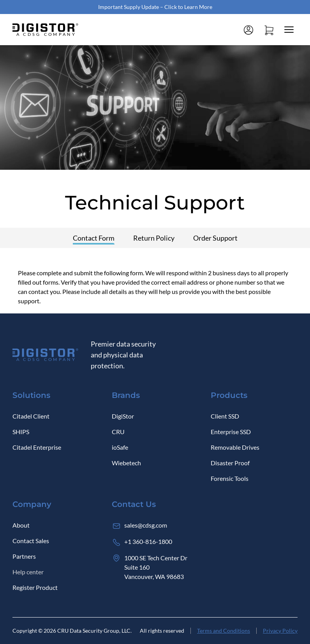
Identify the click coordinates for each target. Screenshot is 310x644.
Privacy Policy (280, 631)
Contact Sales (31, 541)
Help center (28, 572)
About (21, 525)
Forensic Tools (230, 478)
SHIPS (21, 432)
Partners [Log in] (24, 556)
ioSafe (120, 447)
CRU (118, 432)
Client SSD (225, 416)
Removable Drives (235, 447)
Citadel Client (31, 416)
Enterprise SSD (231, 432)
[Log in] (248, 30)
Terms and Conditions (224, 631)
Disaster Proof (230, 463)
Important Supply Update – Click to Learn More (155, 7)
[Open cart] (269, 30)
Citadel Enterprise (37, 447)
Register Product (35, 587)
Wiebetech (126, 463)
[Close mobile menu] (289, 30)
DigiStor (123, 416)
